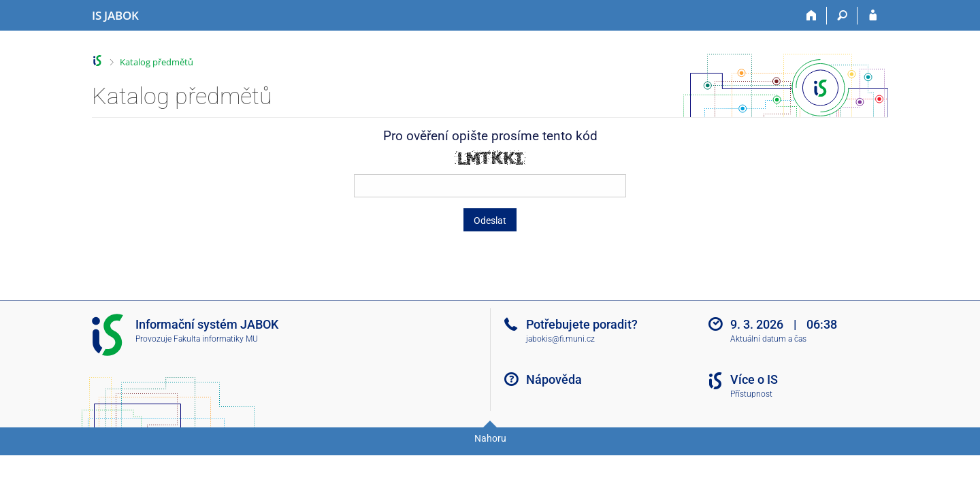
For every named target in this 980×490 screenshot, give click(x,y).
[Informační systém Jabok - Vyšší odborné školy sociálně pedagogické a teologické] (115, 16)
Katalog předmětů (157, 62)
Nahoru (490, 438)
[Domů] (812, 16)
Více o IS (754, 379)
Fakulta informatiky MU (216, 339)
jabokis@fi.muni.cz (560, 339)
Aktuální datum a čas (768, 339)
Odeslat (490, 220)
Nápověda (554, 379)
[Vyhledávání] (842, 16)
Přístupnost (751, 394)
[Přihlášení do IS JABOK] (873, 16)
